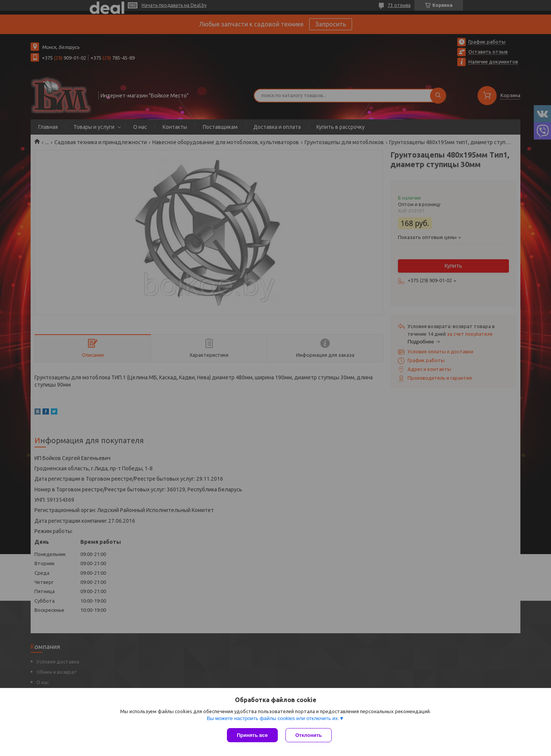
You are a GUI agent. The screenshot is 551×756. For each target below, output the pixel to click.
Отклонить (309, 735)
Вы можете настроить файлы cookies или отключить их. (273, 718)
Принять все (252, 735)
